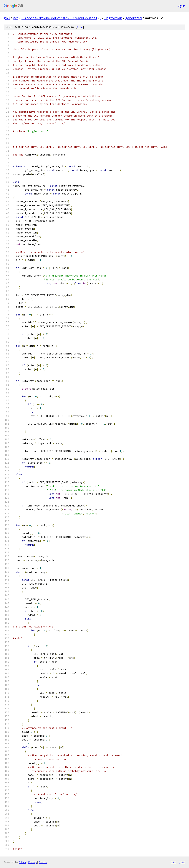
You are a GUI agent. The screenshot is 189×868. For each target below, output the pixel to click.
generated (134, 18)
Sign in (181, 6)
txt (173, 862)
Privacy (32, 862)
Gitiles (22, 862)
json (182, 862)
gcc (16, 18)
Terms (43, 862)
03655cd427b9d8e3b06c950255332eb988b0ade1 (59, 18)
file (80, 27)
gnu (7, 18)
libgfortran (113, 18)
